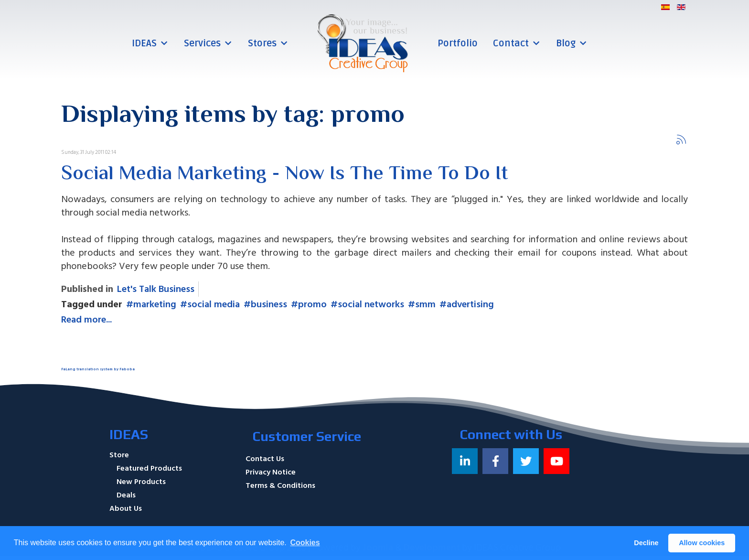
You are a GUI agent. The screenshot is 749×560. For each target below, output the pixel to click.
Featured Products (149, 468)
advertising (470, 304)
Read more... (86, 320)
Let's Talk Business (156, 289)
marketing (155, 304)
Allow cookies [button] (702, 543)
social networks (371, 304)
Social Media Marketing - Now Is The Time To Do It (284, 174)
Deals (126, 495)
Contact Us (265, 459)
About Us (126, 508)
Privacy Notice (271, 472)
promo (312, 304)
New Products (141, 482)
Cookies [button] (305, 543)
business (269, 304)
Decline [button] (646, 543)
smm (425, 304)
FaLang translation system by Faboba (98, 369)
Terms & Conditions (280, 485)
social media (214, 304)
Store (119, 455)
